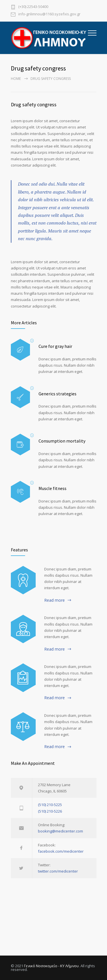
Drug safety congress (34, 104)
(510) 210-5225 (50, 805)
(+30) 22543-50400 (33, 7)
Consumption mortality (62, 441)
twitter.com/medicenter (58, 871)
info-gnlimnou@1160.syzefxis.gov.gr (49, 14)
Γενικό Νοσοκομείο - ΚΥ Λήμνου (51, 966)
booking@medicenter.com (60, 831)
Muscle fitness (53, 488)
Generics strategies (57, 394)
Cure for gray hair (55, 346)
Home (16, 79)
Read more (54, 600)
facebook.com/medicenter (61, 851)
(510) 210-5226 (50, 811)
